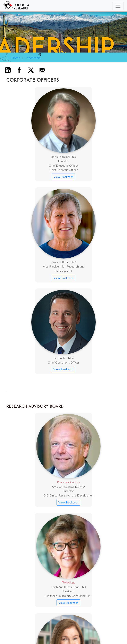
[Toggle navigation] (118, 6)
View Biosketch (63, 177)
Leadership (33, 58)
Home (16, 58)
